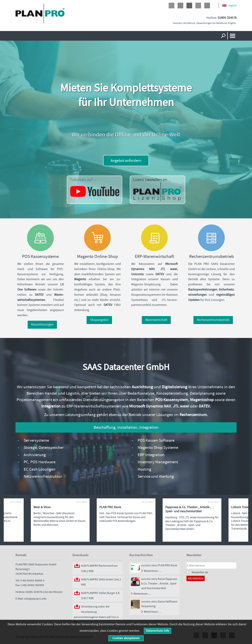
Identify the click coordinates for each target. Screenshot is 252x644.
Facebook (172, 6)
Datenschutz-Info (158, 631)
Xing (207, 6)
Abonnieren (196, 578)
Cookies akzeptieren (126, 638)
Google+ (189, 6)
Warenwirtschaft (156, 320)
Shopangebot (99, 320)
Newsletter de (200, 572)
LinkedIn (198, 6)
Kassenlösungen (42, 324)
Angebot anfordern (126, 161)
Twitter (180, 6)
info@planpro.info (35, 599)
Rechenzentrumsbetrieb (213, 320)
